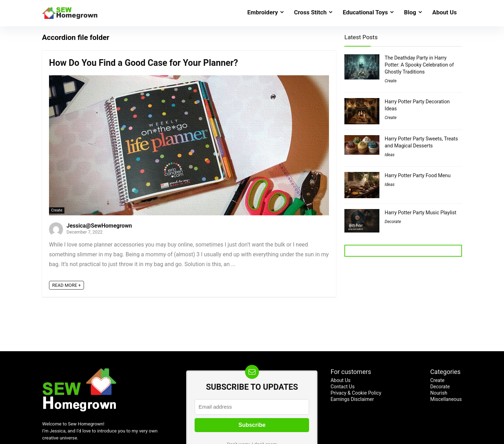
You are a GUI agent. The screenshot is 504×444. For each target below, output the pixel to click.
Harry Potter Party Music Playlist (421, 213)
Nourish (439, 393)
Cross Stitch (310, 12)
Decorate (393, 222)
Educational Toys (365, 12)
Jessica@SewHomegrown (99, 226)
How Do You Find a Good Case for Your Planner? (143, 63)
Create (57, 210)
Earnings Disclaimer (352, 399)
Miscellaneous (446, 399)
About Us (444, 12)
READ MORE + (66, 285)
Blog (410, 12)
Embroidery (262, 12)
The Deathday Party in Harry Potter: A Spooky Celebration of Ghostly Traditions (419, 65)
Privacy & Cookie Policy (356, 393)
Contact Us (342, 387)
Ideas (390, 155)
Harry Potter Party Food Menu (418, 175)
